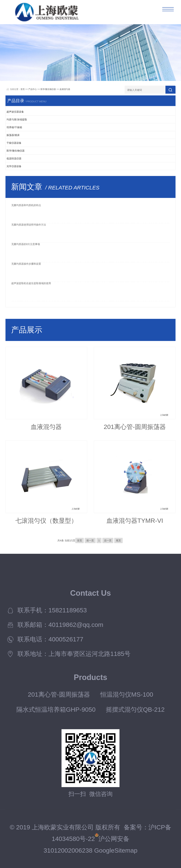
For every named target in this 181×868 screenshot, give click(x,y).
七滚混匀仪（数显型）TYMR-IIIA (46, 523)
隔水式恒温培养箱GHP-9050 (56, 710)
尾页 (118, 540)
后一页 (108, 540)
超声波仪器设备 (15, 112)
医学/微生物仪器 (48, 89)
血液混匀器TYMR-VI (135, 521)
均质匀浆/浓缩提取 (17, 119)
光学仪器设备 (14, 166)
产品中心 (33, 89)
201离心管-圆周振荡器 (135, 427)
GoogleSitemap (116, 850)
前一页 (90, 540)
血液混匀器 (65, 89)
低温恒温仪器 (14, 158)
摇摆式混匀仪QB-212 (135, 710)
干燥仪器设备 (14, 143)
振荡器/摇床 (13, 135)
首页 (23, 89)
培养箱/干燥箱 (14, 127)
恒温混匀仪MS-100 (127, 695)
